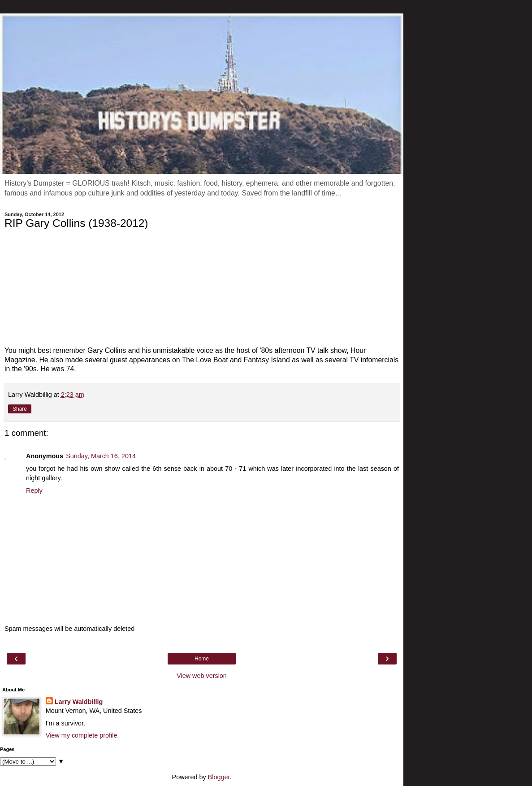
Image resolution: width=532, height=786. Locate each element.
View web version (202, 676)
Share (20, 409)
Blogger (219, 777)
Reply (34, 491)
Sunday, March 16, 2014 (101, 456)
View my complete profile (82, 735)
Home (202, 659)
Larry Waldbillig (79, 702)
